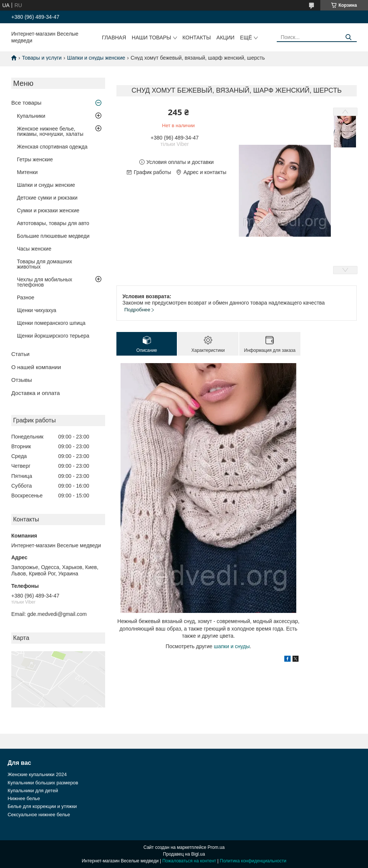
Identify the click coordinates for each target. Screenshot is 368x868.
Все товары (26, 103)
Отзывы (22, 380)
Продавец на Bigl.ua (184, 854)
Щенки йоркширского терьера (53, 336)
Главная (114, 38)
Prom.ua (216, 847)
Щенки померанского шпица (51, 323)
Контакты (197, 38)
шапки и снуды (232, 646)
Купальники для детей (33, 791)
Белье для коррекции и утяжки (42, 806)
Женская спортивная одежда (52, 147)
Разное (26, 297)
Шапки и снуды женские (96, 58)
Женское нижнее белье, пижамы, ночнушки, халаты (50, 131)
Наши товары (152, 38)
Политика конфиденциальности (253, 861)
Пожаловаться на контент (189, 861)
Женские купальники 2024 (37, 774)
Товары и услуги (42, 58)
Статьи (20, 354)
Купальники (31, 116)
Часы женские (34, 249)
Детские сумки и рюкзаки (47, 198)
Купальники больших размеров (43, 783)
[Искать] (348, 37)
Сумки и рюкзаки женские (48, 210)
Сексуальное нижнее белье (39, 815)
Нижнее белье (24, 798)
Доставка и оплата (35, 393)
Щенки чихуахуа (37, 310)
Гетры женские (35, 159)
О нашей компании (36, 367)
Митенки (27, 172)
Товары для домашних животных (44, 264)
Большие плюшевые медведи (53, 236)
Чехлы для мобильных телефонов (44, 282)
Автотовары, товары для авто (53, 223)
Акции (225, 38)
